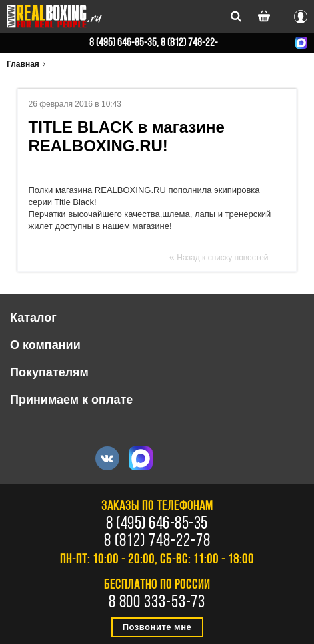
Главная (23, 64)
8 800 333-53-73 (157, 603)
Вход (301, 15)
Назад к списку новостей (222, 258)
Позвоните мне (157, 627)
